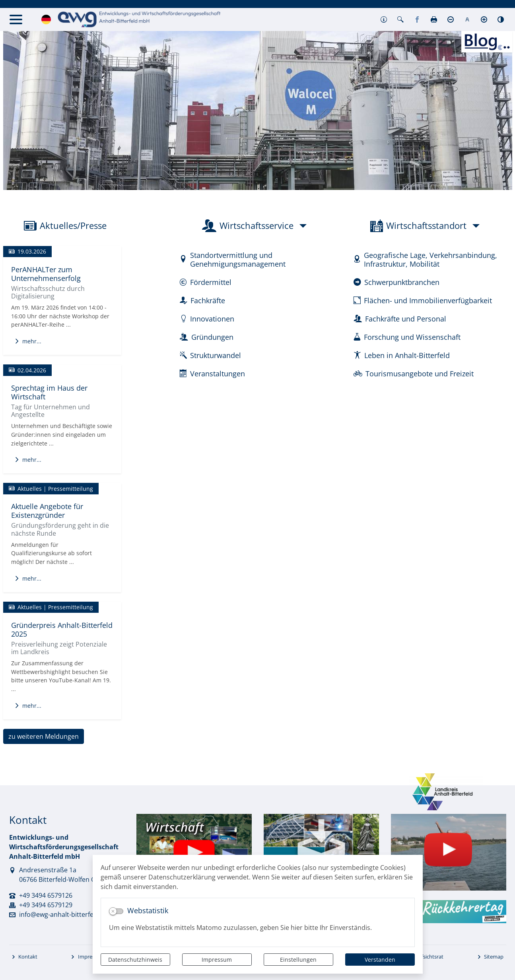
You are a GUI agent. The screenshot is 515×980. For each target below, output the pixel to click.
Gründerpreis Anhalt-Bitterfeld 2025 (62, 629)
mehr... (28, 341)
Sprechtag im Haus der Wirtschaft (49, 392)
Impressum (217, 960)
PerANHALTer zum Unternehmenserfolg (46, 274)
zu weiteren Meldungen (44, 736)
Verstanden (380, 960)
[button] (384, 19)
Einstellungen (298, 960)
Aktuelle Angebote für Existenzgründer (47, 510)
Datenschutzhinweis (135, 960)
